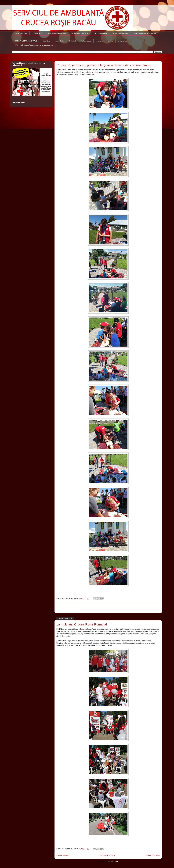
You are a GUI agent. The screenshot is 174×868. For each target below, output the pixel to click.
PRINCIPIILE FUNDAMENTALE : (26, 41)
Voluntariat (100, 41)
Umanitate (46, 41)
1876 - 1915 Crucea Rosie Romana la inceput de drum (34, 45)
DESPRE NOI (37, 33)
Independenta (86, 41)
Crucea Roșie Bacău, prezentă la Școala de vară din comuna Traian (104, 65)
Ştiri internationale (101, 33)
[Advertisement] (108, 607)
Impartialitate (59, 41)
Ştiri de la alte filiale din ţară (56, 33)
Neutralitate (72, 41)
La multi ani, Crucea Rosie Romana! (82, 624)
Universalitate (123, 41)
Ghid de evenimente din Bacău (145, 33)
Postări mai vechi (153, 855)
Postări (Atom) (113, 862)
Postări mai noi (63, 855)
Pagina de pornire (21, 33)
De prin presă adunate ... (121, 33)
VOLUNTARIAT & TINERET (80, 33)
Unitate (111, 41)
